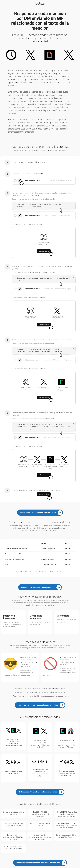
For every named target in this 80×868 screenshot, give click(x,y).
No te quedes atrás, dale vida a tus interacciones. (38, 792)
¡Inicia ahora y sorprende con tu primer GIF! (38, 587)
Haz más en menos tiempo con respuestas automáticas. (38, 863)
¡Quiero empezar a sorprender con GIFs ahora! (38, 512)
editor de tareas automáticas (29, 162)
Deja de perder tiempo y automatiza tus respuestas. (38, 705)
